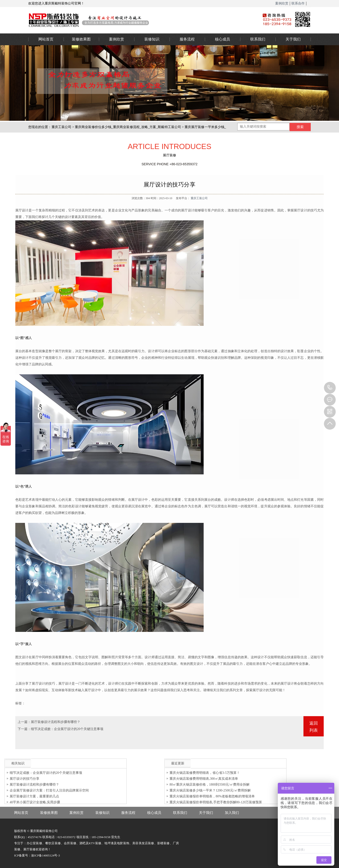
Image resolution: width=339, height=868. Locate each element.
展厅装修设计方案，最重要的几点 (34, 796)
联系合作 (298, 3)
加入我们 (232, 813)
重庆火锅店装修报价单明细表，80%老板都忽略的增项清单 (212, 796)
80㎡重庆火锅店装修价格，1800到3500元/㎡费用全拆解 (210, 785)
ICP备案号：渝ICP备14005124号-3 (37, 855)
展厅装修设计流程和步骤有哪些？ (56, 722)
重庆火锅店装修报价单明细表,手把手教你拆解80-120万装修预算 (216, 802)
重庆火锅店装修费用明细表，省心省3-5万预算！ (205, 773)
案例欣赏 (282, 3)
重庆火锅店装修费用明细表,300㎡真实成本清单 (204, 779)
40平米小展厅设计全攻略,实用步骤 (35, 802)
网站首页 (46, 39)
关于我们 (293, 39)
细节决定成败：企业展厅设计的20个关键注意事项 (67, 729)
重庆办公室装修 (138, 20)
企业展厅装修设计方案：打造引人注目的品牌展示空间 (49, 790)
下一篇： (24, 729)
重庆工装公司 (62, 127)
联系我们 (258, 39)
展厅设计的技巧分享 (24, 779)
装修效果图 (81, 39)
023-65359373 (330, 388)
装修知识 (152, 39)
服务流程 (187, 39)
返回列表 (314, 727)
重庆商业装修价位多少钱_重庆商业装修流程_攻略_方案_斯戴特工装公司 (128, 127)
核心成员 (222, 39)
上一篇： (24, 722)
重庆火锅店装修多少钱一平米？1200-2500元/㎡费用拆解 (210, 790)
